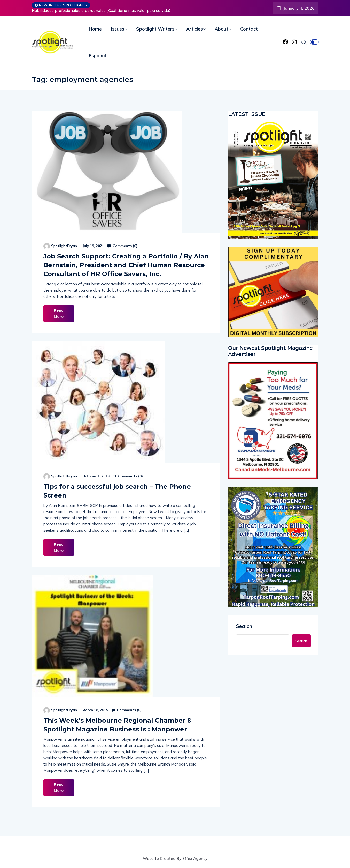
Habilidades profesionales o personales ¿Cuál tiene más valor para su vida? (101, 11)
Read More (59, 314)
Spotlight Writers (155, 29)
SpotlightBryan (64, 246)
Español (97, 55)
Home (95, 29)
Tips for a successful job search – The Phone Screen (117, 491)
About (221, 29)
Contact (249, 29)
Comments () (122, 246)
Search (244, 626)
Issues (118, 29)
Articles (195, 29)
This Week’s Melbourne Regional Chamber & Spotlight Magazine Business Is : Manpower (118, 725)
